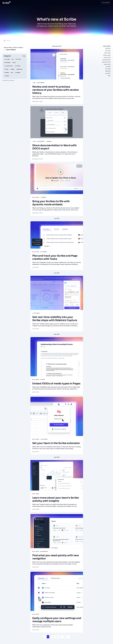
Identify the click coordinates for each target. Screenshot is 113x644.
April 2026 (108, 51)
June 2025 (108, 69)
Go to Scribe (106, 3)
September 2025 (106, 62)
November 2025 (106, 60)
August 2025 (107, 64)
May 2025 (108, 71)
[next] (69, 637)
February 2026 (107, 55)
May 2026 (108, 48)
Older (109, 76)
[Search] (14, 41)
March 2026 (107, 53)
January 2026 (107, 57)
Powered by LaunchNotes (8, 80)
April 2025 (108, 73)
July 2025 (108, 67)
